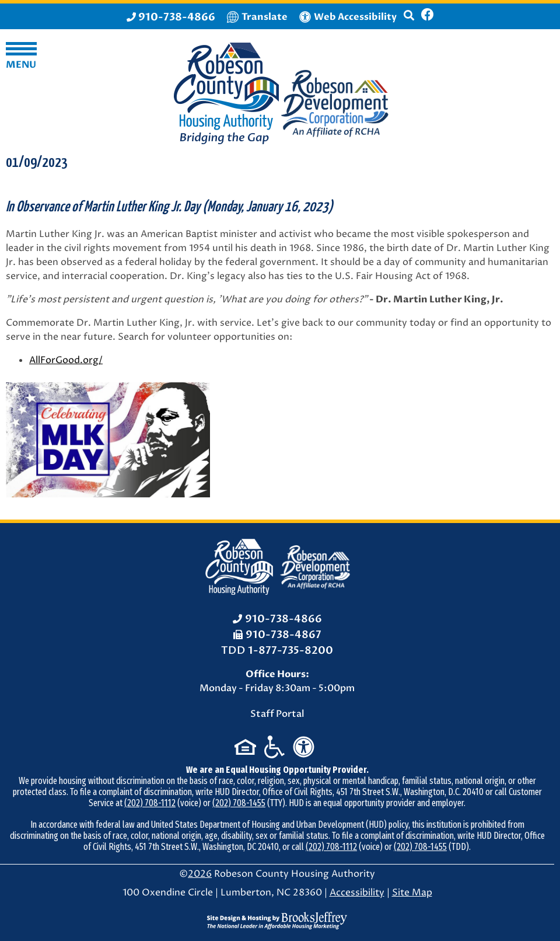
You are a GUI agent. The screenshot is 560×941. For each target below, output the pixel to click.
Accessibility (357, 893)
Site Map (412, 893)
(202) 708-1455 (239, 803)
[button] (409, 20)
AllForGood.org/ (66, 360)
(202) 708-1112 (150, 803)
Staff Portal (277, 714)
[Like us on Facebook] (428, 16)
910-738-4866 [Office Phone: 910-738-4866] (283, 619)
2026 (200, 874)
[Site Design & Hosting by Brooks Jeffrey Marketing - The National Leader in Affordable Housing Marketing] (277, 920)
